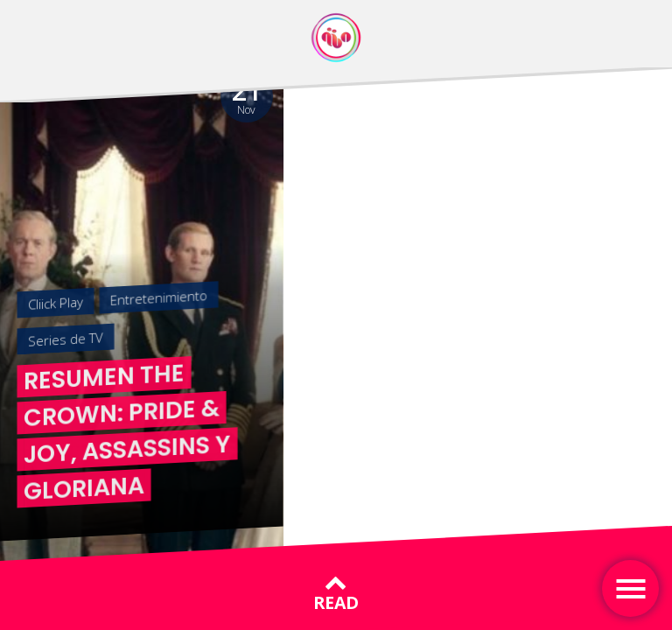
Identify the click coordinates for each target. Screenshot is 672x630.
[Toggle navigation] (630, 588)
